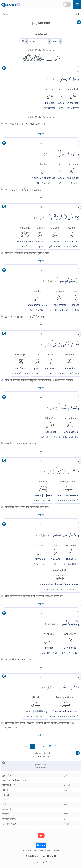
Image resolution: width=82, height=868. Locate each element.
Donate (41, 845)
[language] (4, 69)
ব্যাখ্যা (41, 134)
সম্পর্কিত (34, 862)
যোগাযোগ (47, 862)
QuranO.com (39, 856)
